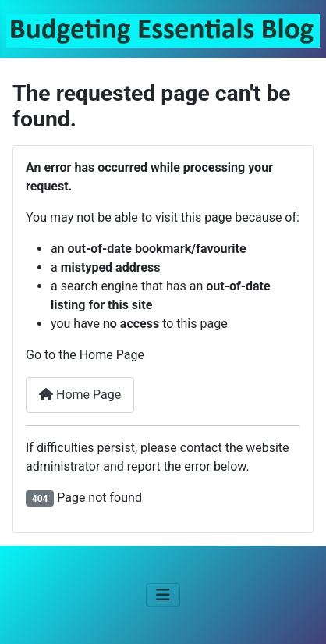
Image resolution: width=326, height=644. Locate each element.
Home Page (80, 395)
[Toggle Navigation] (163, 595)
